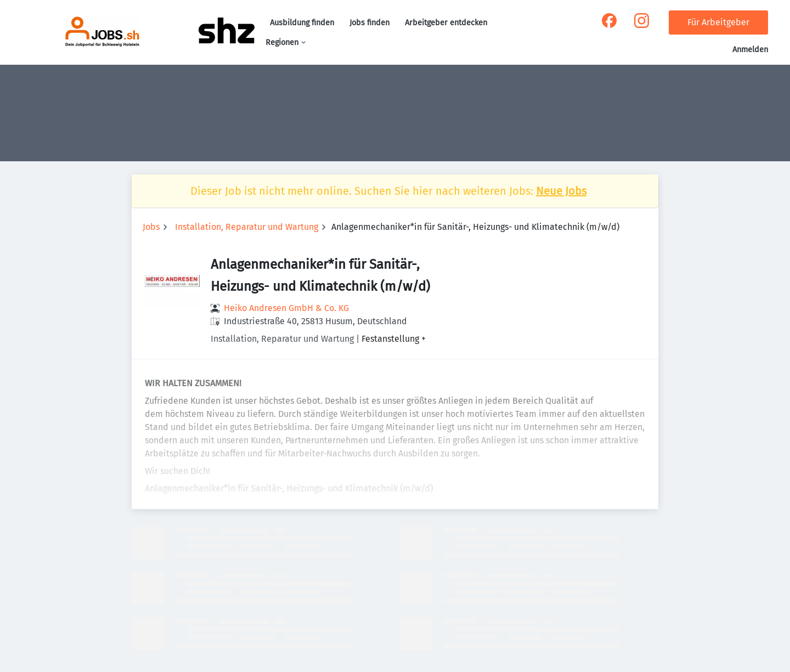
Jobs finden (369, 23)
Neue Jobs (561, 191)
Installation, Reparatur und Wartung (247, 227)
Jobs (151, 227)
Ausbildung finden (302, 23)
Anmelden (750, 50)
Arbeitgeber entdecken (446, 23)
